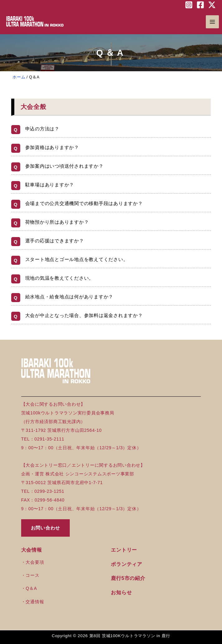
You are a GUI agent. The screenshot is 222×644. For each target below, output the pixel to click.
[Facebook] (200, 5)
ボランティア (127, 564)
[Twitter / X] (212, 5)
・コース (30, 575)
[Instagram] (189, 5)
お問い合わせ (46, 528)
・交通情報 (33, 602)
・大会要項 (33, 562)
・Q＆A (29, 588)
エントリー (124, 550)
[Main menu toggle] (213, 22)
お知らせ (121, 593)
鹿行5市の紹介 (128, 578)
